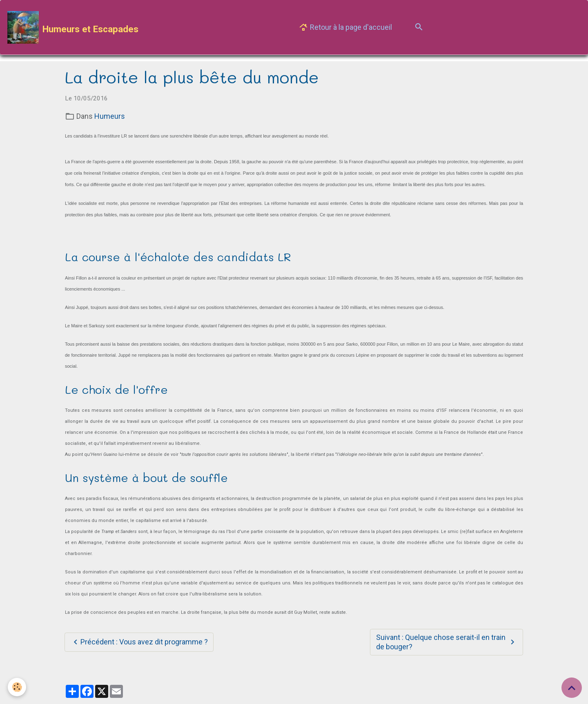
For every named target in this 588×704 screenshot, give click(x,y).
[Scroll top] (572, 688)
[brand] (73, 27)
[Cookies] (17, 687)
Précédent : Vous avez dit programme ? (139, 642)
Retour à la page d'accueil (345, 28)
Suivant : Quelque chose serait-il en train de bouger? (447, 642)
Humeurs (110, 116)
